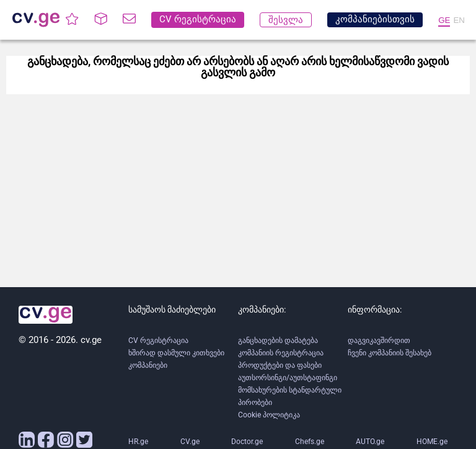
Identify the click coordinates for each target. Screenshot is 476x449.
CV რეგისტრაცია (158, 340)
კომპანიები (148, 365)
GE (444, 20)
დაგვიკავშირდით (379, 340)
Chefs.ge (310, 442)
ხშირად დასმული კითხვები (176, 353)
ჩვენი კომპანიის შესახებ (390, 353)
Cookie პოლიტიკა (269, 415)
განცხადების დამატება (278, 340)
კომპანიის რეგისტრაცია (281, 353)
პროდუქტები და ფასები (280, 365)
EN (459, 20)
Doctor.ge (247, 442)
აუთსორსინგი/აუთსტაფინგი (288, 378)
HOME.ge (432, 442)
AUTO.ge (370, 442)
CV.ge (190, 442)
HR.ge (138, 442)
